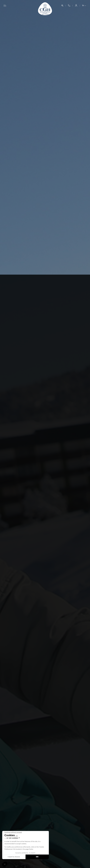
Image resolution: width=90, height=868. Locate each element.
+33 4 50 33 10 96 (69, 6)
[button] (5, 864)
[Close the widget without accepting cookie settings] (13, 832)
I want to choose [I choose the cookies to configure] (14, 857)
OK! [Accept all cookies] (37, 857)
